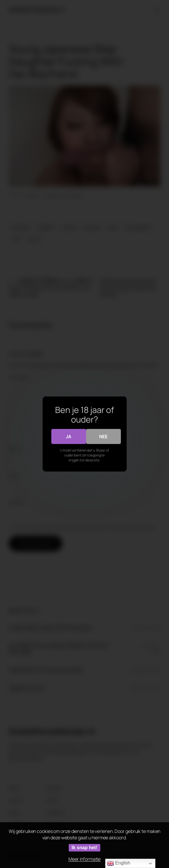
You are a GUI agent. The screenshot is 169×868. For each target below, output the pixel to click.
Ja (69, 436)
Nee (103, 436)
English (119, 863)
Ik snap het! (84, 848)
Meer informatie (85, 859)
